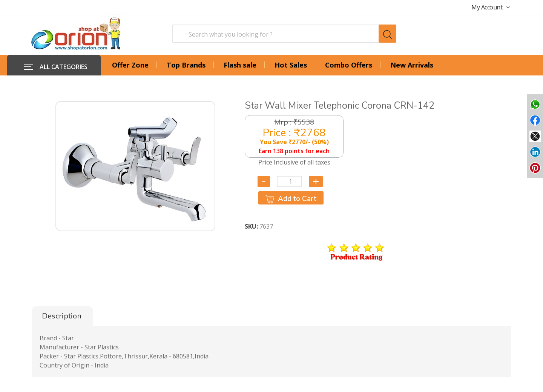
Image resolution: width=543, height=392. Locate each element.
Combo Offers (349, 65)
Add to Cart (291, 198)
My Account (491, 7)
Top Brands (186, 65)
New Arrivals (412, 65)
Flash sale (240, 65)
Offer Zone (130, 65)
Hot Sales (291, 65)
